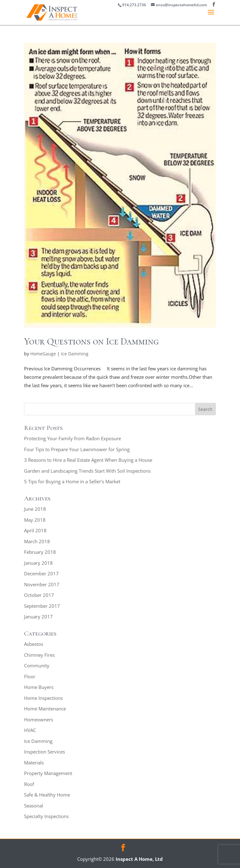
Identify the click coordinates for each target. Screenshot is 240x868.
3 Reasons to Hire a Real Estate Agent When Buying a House (88, 460)
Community (37, 666)
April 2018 (35, 530)
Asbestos (34, 644)
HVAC (30, 730)
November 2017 (42, 584)
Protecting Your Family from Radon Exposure (72, 438)
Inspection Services (45, 752)
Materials (34, 763)
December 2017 (41, 573)
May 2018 (35, 520)
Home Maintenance (45, 709)
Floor (30, 676)
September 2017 (42, 606)
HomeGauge (43, 354)
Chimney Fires (39, 655)
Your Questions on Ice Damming (91, 341)
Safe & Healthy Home (47, 795)
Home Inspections (43, 698)
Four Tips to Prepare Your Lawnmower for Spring (77, 449)
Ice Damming (75, 354)
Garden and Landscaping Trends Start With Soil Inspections (87, 471)
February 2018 (40, 552)
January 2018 (38, 563)
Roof (29, 784)
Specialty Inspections (46, 816)
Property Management (48, 773)
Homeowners (39, 719)
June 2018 (35, 509)
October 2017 (39, 595)
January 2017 (38, 617)
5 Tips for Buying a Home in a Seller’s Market (72, 481)
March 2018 (37, 541)
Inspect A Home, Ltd (139, 859)
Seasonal (34, 806)
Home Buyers (39, 687)
